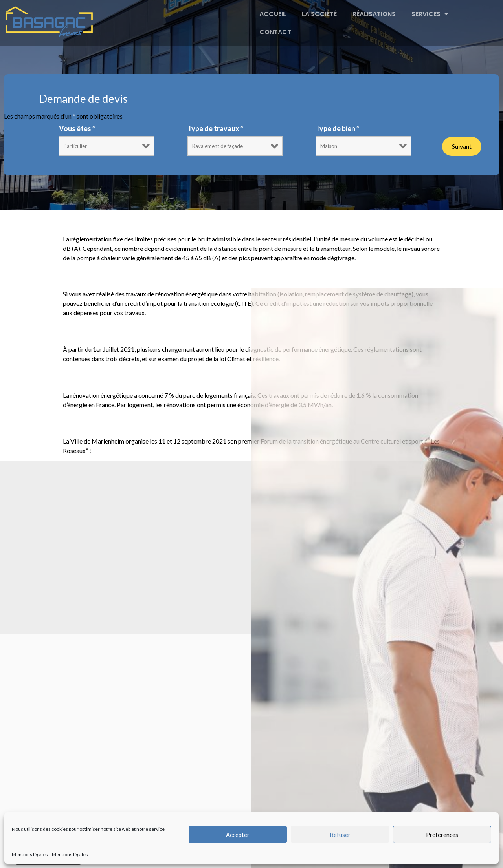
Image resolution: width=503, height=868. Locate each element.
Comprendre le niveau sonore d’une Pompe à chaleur (204, 220)
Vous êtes (77, 128)
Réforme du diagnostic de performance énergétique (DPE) (218, 331)
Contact (275, 32)
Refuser (340, 835)
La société (319, 14)
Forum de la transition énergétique (156, 422)
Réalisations (374, 14)
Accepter (238, 835)
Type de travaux (215, 128)
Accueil (273, 14)
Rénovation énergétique (128, 377)
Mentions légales (30, 854)
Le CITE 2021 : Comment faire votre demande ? (190, 275)
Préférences (442, 835)
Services (430, 14)
